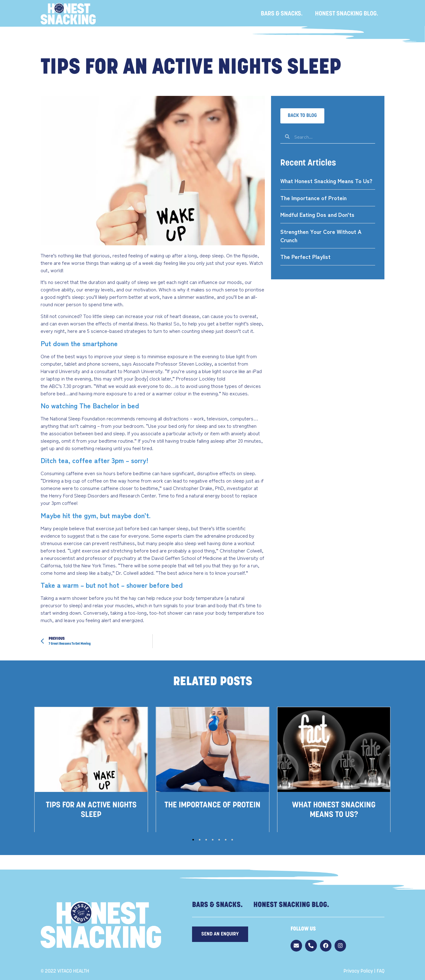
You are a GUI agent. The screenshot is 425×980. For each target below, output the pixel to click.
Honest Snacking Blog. (347, 14)
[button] (302, 116)
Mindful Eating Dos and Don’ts (317, 214)
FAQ (381, 971)
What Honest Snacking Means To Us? (326, 181)
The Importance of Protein (313, 198)
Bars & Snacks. (282, 14)
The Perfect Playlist (305, 256)
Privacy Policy (358, 971)
